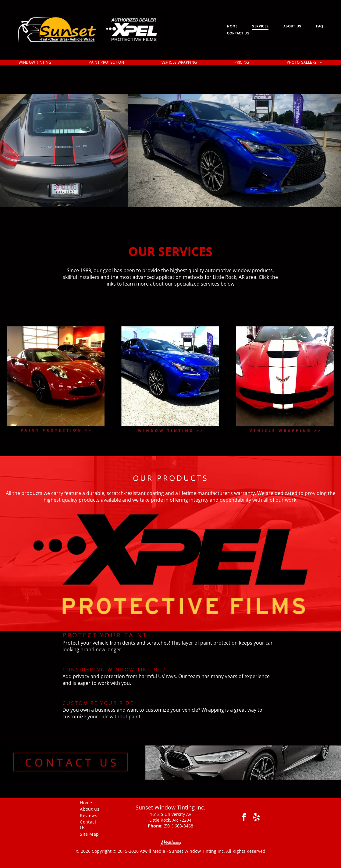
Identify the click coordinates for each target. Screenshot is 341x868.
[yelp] (256, 818)
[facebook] (244, 818)
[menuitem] (232, 26)
